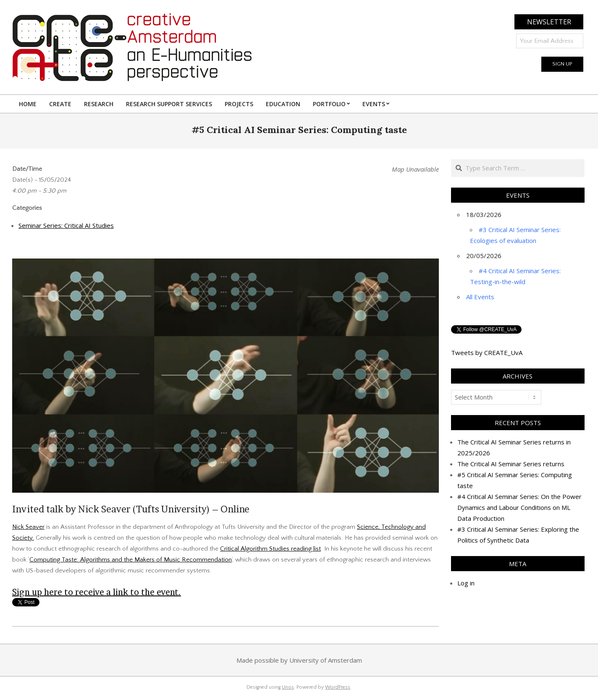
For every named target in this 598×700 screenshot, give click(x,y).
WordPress (338, 687)
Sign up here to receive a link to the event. (97, 592)
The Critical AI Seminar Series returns (511, 464)
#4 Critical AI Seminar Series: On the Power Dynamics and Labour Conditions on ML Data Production (519, 507)
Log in (466, 583)
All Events (480, 297)
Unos (288, 687)
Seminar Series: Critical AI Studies (66, 225)
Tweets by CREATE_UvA (487, 353)
